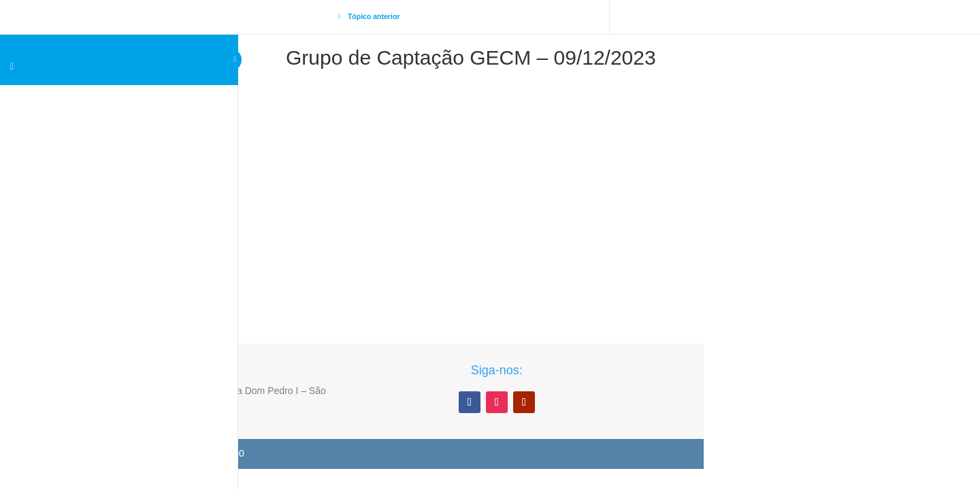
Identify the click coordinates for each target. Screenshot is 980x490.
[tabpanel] (471, 182)
